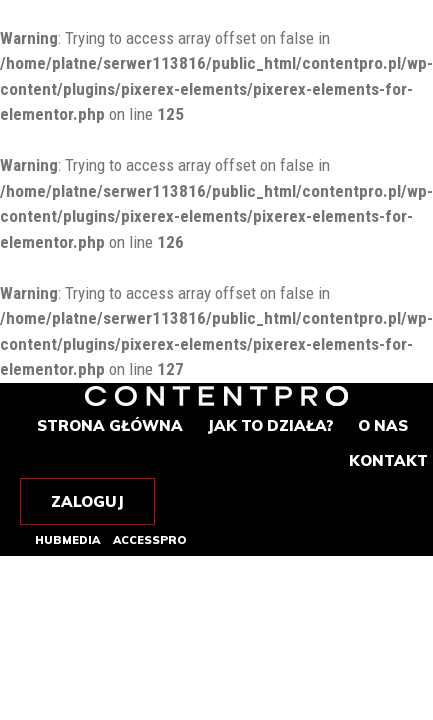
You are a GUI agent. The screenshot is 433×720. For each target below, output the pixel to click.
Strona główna (110, 425)
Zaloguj (87, 501)
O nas (383, 425)
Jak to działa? (270, 425)
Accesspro (149, 541)
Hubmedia (67, 541)
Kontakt (388, 460)
